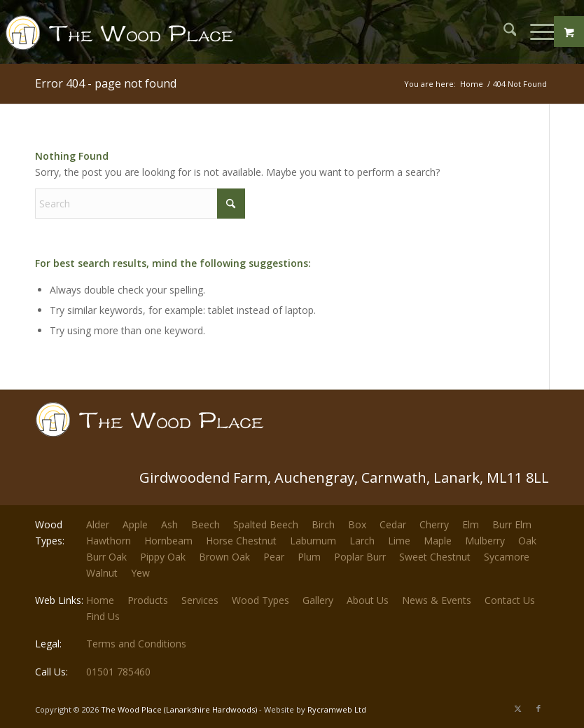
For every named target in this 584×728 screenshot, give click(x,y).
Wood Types (260, 600)
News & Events (437, 600)
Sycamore (507, 557)
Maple (438, 541)
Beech (206, 524)
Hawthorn (109, 541)
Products (148, 600)
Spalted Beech (266, 524)
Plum (309, 557)
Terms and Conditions (136, 644)
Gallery (318, 600)
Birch (323, 524)
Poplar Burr (360, 557)
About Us (368, 600)
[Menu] (535, 32)
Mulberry (485, 541)
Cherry (434, 524)
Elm (471, 524)
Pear (274, 557)
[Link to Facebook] (538, 708)
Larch (362, 541)
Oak (527, 541)
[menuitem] (503, 32)
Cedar (393, 524)
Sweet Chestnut (435, 557)
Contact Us (510, 600)
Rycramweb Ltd (337, 709)
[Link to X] (517, 708)
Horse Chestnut (241, 541)
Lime (399, 541)
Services (200, 600)
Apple (135, 524)
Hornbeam (168, 541)
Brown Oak (224, 557)
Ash (169, 524)
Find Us (103, 616)
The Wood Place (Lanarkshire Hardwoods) (179, 709)
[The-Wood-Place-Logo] (124, 39)
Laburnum (313, 541)
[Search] (503, 32)
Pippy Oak (163, 557)
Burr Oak (106, 557)
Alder (98, 524)
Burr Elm (512, 524)
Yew (140, 573)
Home (100, 600)
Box (357, 524)
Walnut (102, 573)
